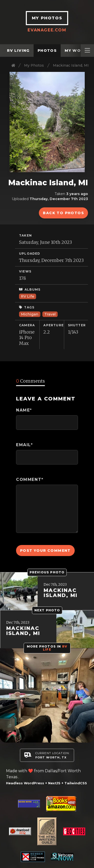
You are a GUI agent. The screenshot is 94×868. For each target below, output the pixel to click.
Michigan (30, 314)
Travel (50, 314)
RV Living (18, 51)
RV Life (28, 296)
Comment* (30, 479)
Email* (25, 445)
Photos (47, 51)
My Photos (34, 65)
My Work (76, 51)
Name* (24, 410)
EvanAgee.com (47, 30)
